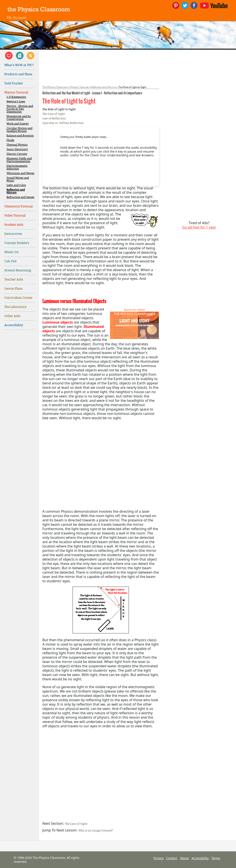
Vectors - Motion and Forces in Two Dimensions (20, 109)
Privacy (159, 858)
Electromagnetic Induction (17, 167)
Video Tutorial (15, 216)
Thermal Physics (17, 145)
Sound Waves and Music (18, 179)
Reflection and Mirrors (16, 191)
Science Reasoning (18, 270)
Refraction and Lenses (20, 197)
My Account (17, 18)
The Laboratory (15, 307)
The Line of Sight (54, 114)
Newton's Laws (16, 102)
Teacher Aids (14, 280)
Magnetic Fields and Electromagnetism (19, 160)
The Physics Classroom (55, 87)
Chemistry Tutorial (18, 206)
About (184, 858)
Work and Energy (18, 124)
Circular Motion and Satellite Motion (19, 130)
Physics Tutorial (16, 93)
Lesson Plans (13, 289)
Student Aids (14, 225)
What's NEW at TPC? (19, 65)
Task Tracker (14, 83)
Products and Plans (18, 74)
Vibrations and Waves (20, 173)
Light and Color (16, 185)
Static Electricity (17, 149)
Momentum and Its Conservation (19, 118)
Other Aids (12, 316)
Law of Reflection (54, 118)
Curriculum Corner (18, 298)
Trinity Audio (83, 137)
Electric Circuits (17, 154)
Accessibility (14, 325)
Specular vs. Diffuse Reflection (63, 123)
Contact (172, 858)
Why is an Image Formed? (96, 830)
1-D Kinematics (16, 97)
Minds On (11, 252)
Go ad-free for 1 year (199, 227)
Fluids (10, 140)
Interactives (13, 234)
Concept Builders (17, 243)
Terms (216, 858)
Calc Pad (10, 261)
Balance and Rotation (20, 136)
